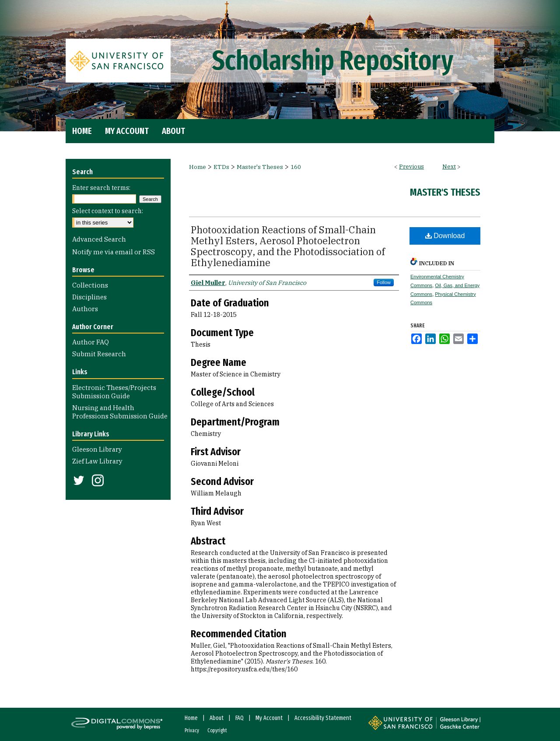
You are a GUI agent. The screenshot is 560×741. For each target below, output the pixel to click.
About (217, 718)
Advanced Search (99, 239)
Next (449, 167)
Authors (85, 309)
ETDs (221, 167)
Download (445, 236)
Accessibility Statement (323, 718)
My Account (269, 718)
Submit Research (99, 354)
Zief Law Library (97, 461)
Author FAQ (91, 342)
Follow (384, 282)
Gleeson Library (97, 449)
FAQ (240, 718)
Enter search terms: (101, 188)
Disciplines (89, 297)
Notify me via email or (114, 252)
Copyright (217, 730)
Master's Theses (260, 167)
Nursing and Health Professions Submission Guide (120, 412)
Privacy (192, 730)
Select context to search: (108, 211)
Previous (411, 167)
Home (198, 167)
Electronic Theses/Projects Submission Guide (114, 392)
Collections (90, 285)
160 (296, 167)
